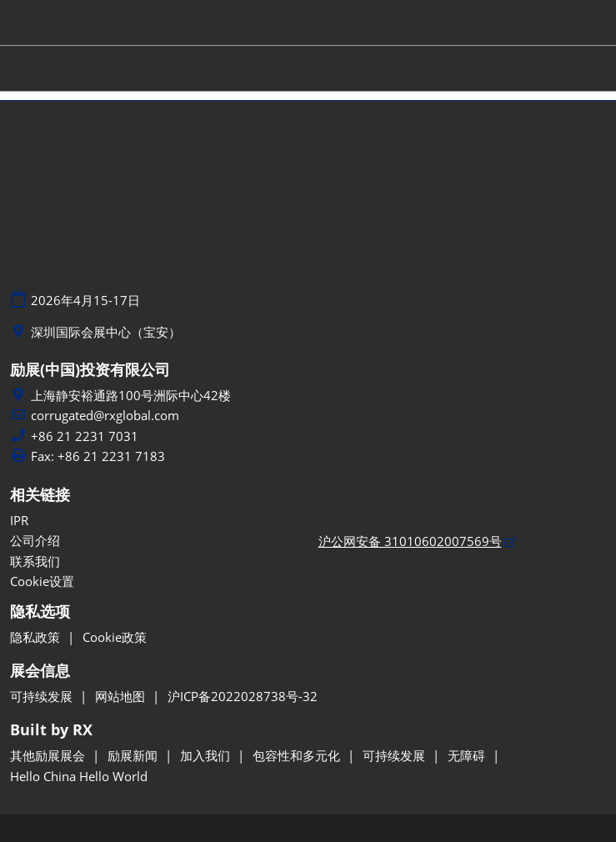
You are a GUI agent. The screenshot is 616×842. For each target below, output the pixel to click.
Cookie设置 (42, 581)
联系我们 (35, 561)
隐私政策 (37, 637)
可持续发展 (43, 696)
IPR (19, 520)
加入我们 (207, 755)
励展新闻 (134, 755)
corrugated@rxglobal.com (105, 416)
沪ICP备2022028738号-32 (243, 696)
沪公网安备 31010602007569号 (410, 541)
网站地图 (122, 696)
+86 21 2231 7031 (85, 436)
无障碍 (468, 755)
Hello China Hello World (79, 776)
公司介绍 (35, 540)
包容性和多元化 (298, 755)
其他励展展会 (49, 755)
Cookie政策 (115, 637)
